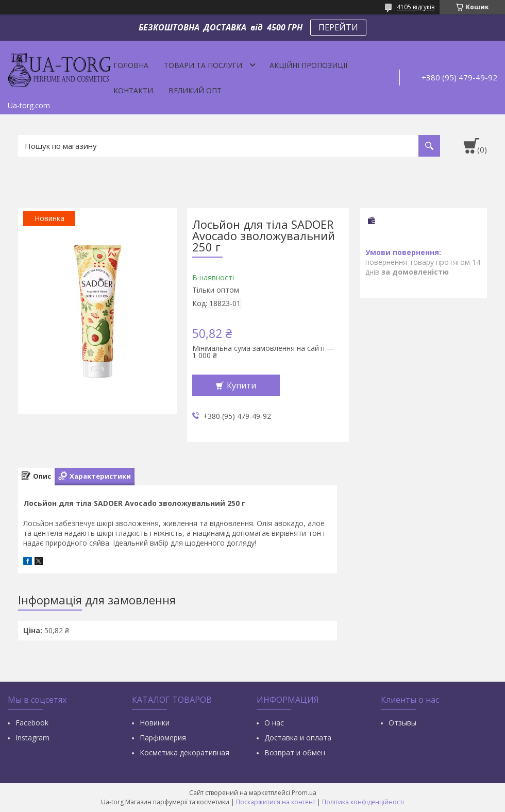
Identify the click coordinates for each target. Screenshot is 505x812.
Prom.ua (304, 793)
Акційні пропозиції (308, 65)
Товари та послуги (203, 65)
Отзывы (402, 723)
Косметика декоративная (184, 752)
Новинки (155, 723)
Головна (131, 65)
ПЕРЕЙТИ (338, 27)
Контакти (133, 90)
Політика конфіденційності (363, 802)
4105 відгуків (416, 7)
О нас (274, 723)
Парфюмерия (163, 738)
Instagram (32, 738)
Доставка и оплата (298, 738)
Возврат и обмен (295, 752)
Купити (241, 385)
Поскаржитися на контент (276, 802)
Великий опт (195, 90)
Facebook (32, 723)
